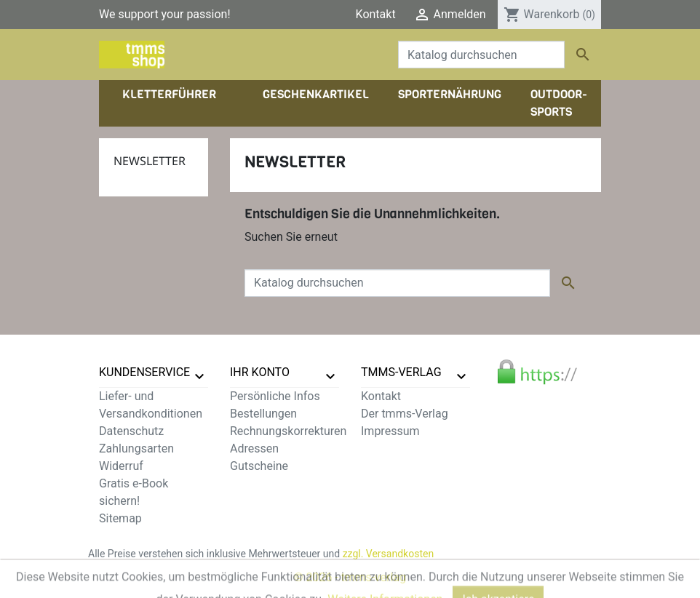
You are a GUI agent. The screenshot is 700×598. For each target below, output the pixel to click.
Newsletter (150, 161)
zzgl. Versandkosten (389, 554)
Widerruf (121, 466)
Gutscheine (259, 466)
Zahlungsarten (136, 448)
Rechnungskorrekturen (288, 431)
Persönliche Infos (275, 396)
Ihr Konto (260, 372)
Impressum (390, 431)
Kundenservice (144, 372)
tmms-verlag (401, 372)
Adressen (254, 448)
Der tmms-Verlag (405, 414)
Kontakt (376, 14)
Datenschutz (131, 431)
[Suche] (481, 55)
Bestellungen (263, 414)
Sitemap (120, 518)
